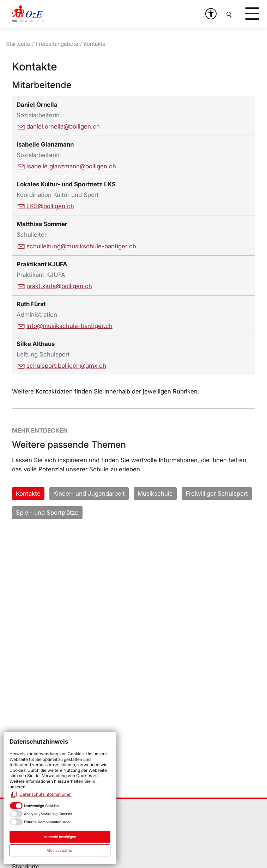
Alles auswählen (60, 850)
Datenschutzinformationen (45, 794)
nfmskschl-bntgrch (69, 326)
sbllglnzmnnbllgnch (71, 166)
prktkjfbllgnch (59, 286)
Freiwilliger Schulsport (217, 494)
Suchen (230, 14)
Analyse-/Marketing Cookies (48, 814)
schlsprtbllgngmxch (66, 366)
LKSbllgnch (50, 206)
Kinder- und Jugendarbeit (89, 494)
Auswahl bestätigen (60, 837)
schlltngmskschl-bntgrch (81, 246)
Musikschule (155, 494)
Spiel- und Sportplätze (47, 513)
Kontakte (28, 494)
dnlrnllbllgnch (63, 126)
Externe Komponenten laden (48, 822)
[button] (211, 14)
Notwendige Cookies (41, 806)
